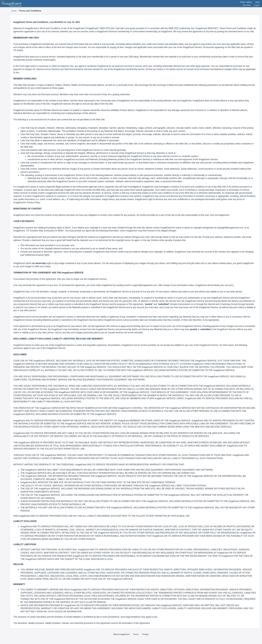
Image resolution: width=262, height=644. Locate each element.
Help (257, 2)
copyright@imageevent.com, (230, 228)
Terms (136, 634)
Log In (257, 5)
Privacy (145, 634)
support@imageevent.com (145, 285)
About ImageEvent (121, 634)
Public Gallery (246, 2)
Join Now (246, 5)
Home (14, 11)
